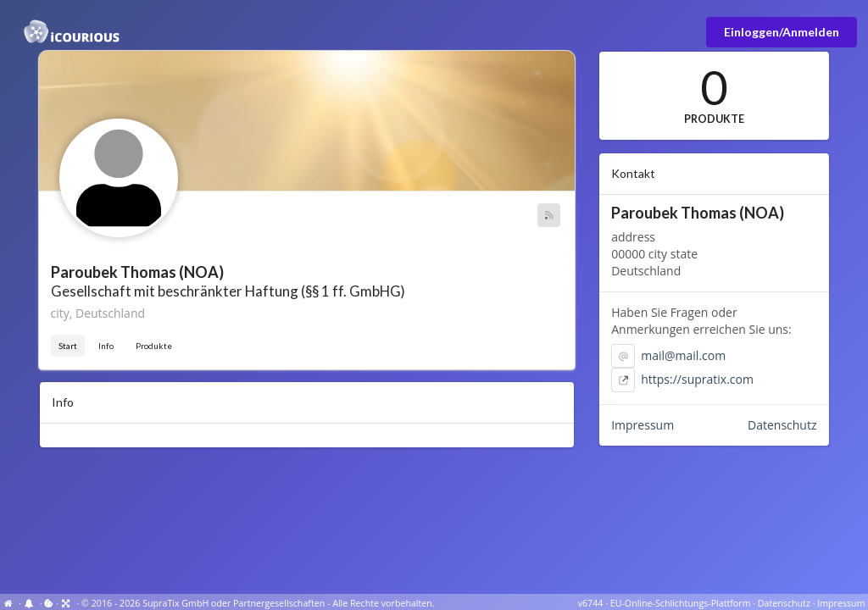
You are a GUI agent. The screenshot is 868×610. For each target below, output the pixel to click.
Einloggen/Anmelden (782, 32)
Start (68, 346)
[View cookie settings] (49, 603)
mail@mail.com (683, 355)
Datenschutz (782, 425)
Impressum (643, 425)
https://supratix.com (697, 379)
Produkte (154, 346)
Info (106, 346)
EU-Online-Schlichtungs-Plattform (681, 603)
